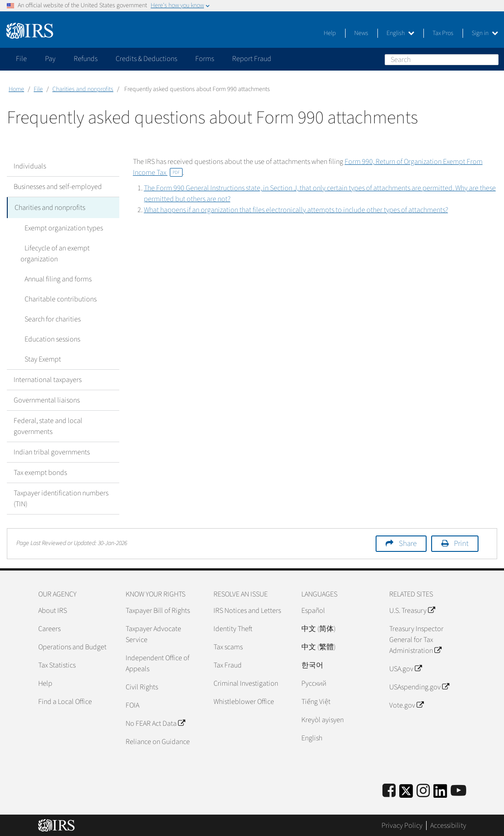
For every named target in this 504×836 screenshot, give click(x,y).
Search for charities (48, 318)
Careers (49, 628)
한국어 (312, 664)
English (400, 33)
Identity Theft (233, 628)
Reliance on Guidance (158, 741)
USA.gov (405, 668)
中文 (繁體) (318, 646)
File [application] (21, 59)
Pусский (314, 683)
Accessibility (448, 825)
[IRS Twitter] (406, 793)
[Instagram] (423, 790)
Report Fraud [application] (252, 59)
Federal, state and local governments (48, 425)
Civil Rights (142, 686)
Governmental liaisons (47, 399)
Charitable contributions (56, 298)
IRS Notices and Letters (247, 610)
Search (491, 59)
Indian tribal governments (52, 451)
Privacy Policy (402, 825)
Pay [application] (50, 59)
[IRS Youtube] (458, 790)
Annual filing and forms (54, 278)
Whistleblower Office (244, 701)
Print (461, 543)
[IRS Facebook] (389, 790)
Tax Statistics (57, 664)
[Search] (442, 60)
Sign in (485, 33)
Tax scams (228, 646)
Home (16, 89)
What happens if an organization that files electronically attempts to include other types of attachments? (296, 210)
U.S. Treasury (412, 610)
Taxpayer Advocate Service (153, 633)
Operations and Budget (72, 646)
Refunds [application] (86, 59)
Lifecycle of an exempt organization (53, 253)
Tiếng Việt (316, 701)
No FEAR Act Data (155, 723)
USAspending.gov (419, 686)
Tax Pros (443, 33)
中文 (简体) (318, 628)
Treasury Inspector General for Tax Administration (416, 639)
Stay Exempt (39, 358)
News (361, 33)
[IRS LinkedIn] (440, 793)
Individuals (30, 166)
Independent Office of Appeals (158, 663)
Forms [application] (205, 59)
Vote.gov (406, 704)
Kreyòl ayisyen (323, 719)
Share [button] (408, 543)
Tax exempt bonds (40, 472)
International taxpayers (48, 379)
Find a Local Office (65, 701)
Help (330, 33)
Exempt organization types (60, 227)
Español (313, 610)
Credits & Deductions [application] (146, 59)
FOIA (132, 704)
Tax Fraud (228, 664)
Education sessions (48, 338)
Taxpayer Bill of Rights (158, 610)
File (38, 89)
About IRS (53, 610)
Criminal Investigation (246, 683)
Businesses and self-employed (58, 187)
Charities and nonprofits (83, 89)
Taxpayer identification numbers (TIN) (61, 498)
